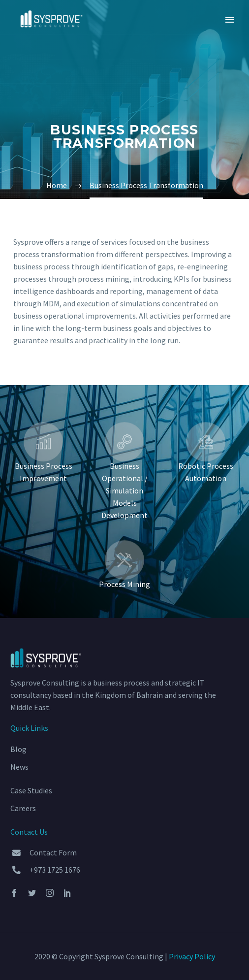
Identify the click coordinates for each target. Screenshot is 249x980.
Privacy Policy (192, 956)
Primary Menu (230, 20)
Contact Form (53, 852)
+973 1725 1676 (55, 870)
